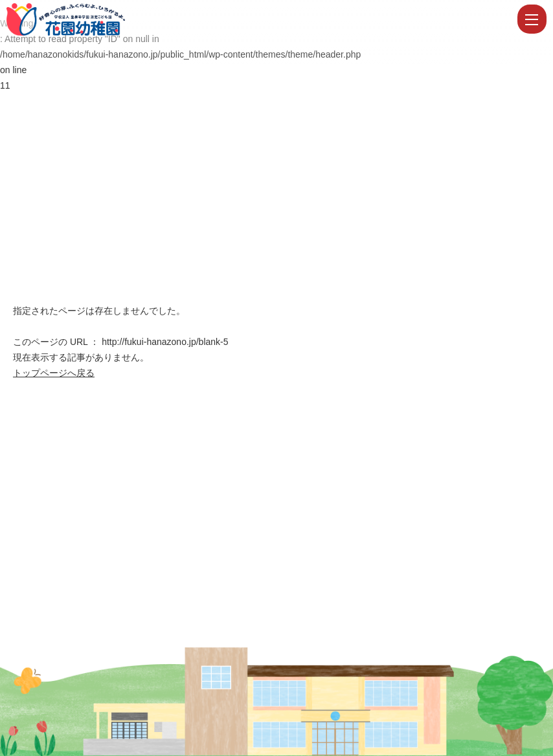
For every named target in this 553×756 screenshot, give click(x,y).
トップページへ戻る (54, 373)
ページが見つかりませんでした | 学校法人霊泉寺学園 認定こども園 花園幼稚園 (260, 19)
